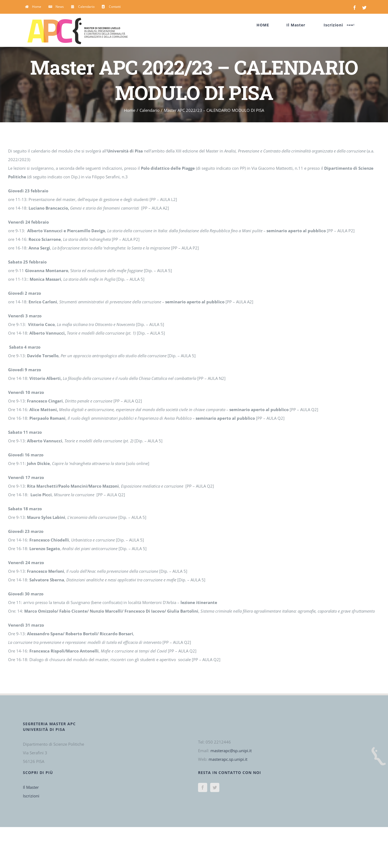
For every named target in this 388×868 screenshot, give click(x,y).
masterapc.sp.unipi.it (228, 759)
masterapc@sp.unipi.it (231, 751)
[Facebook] (203, 787)
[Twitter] (215, 787)
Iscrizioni (31, 796)
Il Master (31, 787)
